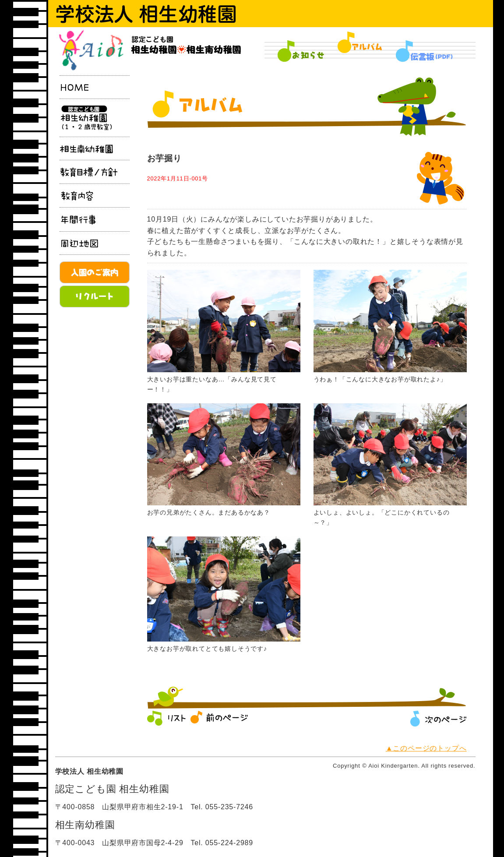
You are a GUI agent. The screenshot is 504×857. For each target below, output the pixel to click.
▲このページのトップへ (426, 748)
